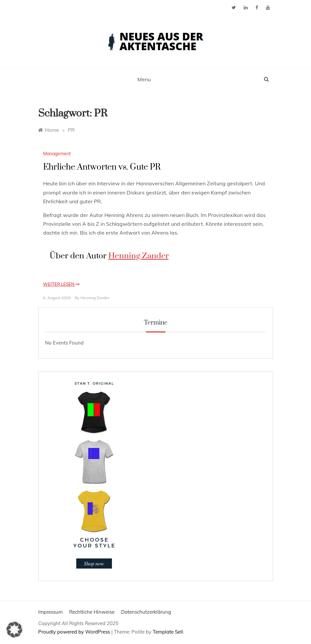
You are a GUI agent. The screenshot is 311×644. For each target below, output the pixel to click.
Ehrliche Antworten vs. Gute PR (102, 167)
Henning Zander (139, 256)
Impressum (50, 612)
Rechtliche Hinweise (92, 612)
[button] (14, 630)
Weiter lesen (61, 284)
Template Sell (168, 632)
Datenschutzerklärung (146, 612)
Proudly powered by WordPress (75, 632)
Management (57, 154)
